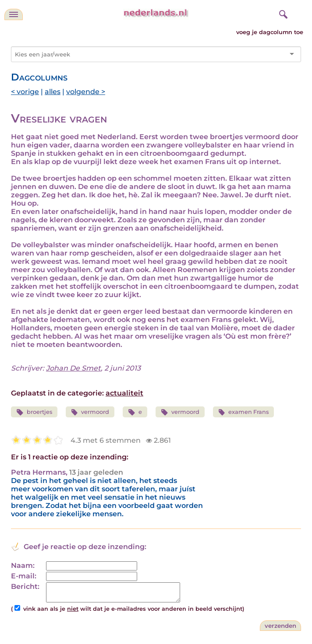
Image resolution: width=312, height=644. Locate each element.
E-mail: (24, 576)
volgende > (86, 92)
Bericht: (25, 586)
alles (53, 92)
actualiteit (124, 393)
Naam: (23, 565)
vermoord (90, 412)
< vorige (25, 92)
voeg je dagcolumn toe (270, 32)
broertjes (34, 412)
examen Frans (244, 412)
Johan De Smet (73, 368)
